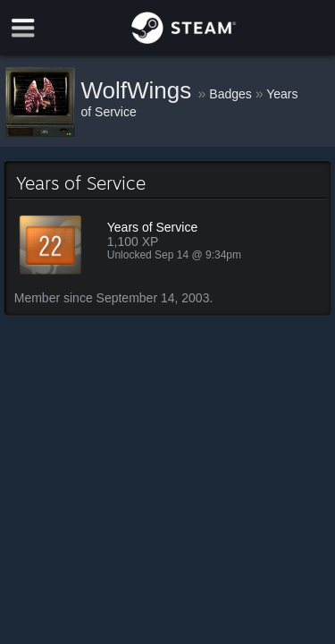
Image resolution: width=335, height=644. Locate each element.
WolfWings (140, 90)
